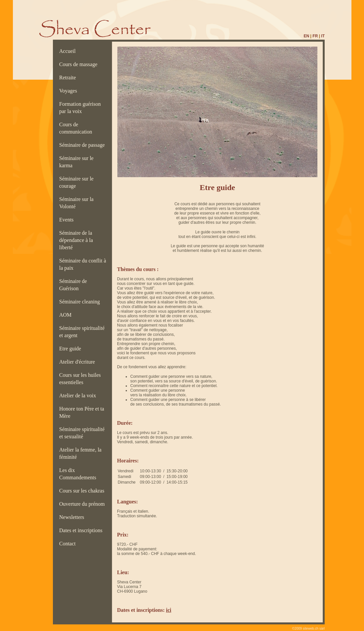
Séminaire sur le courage (76, 182)
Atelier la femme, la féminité (80, 453)
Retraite (69, 78)
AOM (67, 315)
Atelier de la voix (79, 395)
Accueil (69, 51)
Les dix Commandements (79, 474)
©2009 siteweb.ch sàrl (308, 629)
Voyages (69, 91)
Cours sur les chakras (83, 491)
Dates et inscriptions (82, 530)
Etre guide (71, 349)
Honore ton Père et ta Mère (82, 412)
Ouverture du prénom (83, 504)
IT (323, 36)
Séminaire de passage (83, 145)
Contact (69, 544)
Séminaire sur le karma (76, 162)
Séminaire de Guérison (73, 285)
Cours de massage (80, 64)
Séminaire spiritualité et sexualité (82, 433)
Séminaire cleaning (81, 302)
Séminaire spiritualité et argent (82, 332)
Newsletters (73, 517)
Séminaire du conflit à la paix (83, 264)
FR (315, 36)
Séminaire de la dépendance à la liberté (76, 240)
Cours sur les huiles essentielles (80, 379)
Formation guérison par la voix (80, 108)
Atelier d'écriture (78, 362)
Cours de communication (77, 128)
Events (68, 220)
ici (169, 610)
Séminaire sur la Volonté (76, 203)
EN (307, 36)
